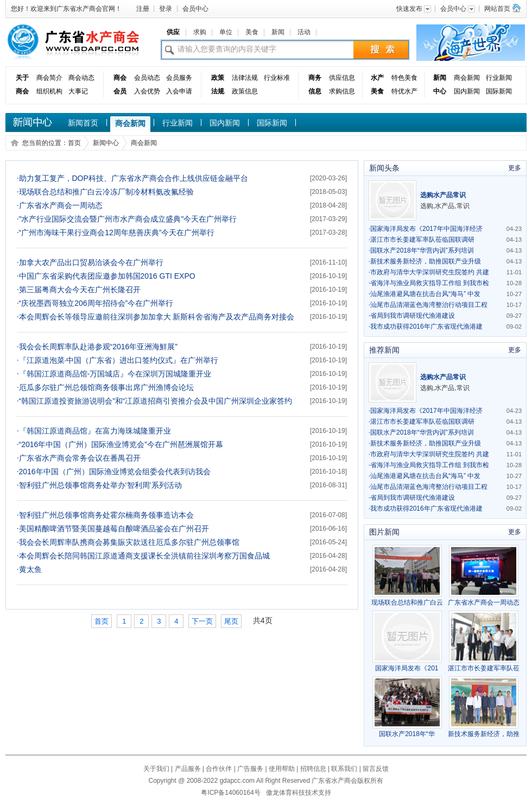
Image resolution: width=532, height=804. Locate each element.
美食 (252, 32)
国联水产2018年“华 (407, 730)
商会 (22, 91)
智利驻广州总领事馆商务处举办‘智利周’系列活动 (99, 485)
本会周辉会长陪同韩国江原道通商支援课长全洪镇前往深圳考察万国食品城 (143, 556)
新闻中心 (106, 143)
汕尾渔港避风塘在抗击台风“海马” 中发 (425, 294)
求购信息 (342, 91)
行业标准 (277, 78)
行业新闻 (499, 78)
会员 (120, 91)
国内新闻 (467, 91)
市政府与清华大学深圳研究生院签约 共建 (429, 272)
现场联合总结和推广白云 (407, 599)
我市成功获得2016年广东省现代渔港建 (426, 326)
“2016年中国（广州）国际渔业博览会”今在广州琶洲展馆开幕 (120, 444)
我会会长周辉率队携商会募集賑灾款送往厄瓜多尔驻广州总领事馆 (128, 542)
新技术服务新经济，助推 (484, 730)
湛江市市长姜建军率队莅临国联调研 (422, 240)
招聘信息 (313, 769)
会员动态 (147, 78)
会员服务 (179, 78)
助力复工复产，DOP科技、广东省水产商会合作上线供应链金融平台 (132, 178)
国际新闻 (499, 91)
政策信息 (245, 91)
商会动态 (81, 78)
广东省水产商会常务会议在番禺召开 (79, 458)
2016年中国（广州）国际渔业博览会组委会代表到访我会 (114, 472)
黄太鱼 (29, 569)
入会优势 (147, 91)
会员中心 (195, 9)
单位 (226, 32)
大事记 (78, 91)
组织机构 (49, 91)
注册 (143, 9)
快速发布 (414, 9)
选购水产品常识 (443, 195)
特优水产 (404, 91)
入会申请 (179, 91)
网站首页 (497, 9)
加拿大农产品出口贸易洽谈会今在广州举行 (90, 262)
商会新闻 (467, 78)
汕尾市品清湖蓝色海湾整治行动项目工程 (428, 305)
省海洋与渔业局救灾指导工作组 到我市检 (429, 283)
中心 (440, 91)
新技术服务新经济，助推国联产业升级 (425, 261)
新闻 (278, 32)
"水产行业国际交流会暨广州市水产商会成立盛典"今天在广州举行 (127, 219)
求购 (200, 32)
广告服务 (250, 769)
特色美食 (404, 78)
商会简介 (49, 78)
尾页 (231, 621)
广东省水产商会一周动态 (60, 205)
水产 (377, 78)
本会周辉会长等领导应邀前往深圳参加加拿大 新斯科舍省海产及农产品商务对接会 (156, 317)
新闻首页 (83, 123)
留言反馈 (376, 769)
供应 (173, 32)
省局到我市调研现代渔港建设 (412, 316)
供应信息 (342, 78)
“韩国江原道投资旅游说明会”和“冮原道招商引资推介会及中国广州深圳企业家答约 (155, 401)
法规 (218, 91)
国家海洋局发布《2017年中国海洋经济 (426, 229)
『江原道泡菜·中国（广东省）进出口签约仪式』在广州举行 (118, 360)
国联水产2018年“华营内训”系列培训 (421, 250)
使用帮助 (282, 769)
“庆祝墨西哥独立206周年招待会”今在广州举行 (95, 303)
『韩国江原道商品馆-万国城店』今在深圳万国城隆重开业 (114, 374)
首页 (74, 143)
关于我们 (156, 769)
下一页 (202, 621)
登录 (166, 9)
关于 (22, 78)
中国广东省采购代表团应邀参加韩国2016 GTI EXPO (106, 276)
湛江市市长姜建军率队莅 (484, 664)
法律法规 (245, 78)
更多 (515, 168)
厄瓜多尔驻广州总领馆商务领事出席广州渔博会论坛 (105, 387)
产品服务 (188, 769)
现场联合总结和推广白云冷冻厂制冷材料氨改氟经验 (105, 192)
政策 (218, 78)
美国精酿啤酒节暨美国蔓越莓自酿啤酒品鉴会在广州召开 (113, 529)
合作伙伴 (219, 769)
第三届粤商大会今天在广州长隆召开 (79, 290)
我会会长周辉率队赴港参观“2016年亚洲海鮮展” (97, 347)
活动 (304, 32)
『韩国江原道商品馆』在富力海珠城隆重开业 (94, 431)
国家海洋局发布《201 (407, 664)
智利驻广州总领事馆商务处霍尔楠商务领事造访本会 (105, 515)
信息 (315, 91)
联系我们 (344, 769)
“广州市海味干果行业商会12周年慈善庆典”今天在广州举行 (116, 233)
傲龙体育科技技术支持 (299, 793)
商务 (315, 78)
